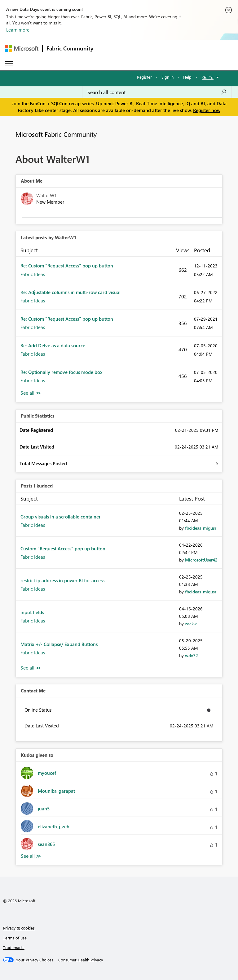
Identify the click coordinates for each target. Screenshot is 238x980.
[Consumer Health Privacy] (81, 960)
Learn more (18, 30)
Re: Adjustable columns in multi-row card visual (71, 292)
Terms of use (15, 938)
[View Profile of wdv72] (192, 655)
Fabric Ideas (33, 274)
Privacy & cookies (19, 928)
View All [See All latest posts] (31, 393)
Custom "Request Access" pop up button (63, 549)
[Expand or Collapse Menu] (9, 64)
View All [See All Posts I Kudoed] (31, 668)
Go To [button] (208, 77)
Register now (207, 110)
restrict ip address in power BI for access (62, 580)
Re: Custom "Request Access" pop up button (67, 266)
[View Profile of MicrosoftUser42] (201, 560)
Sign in (167, 77)
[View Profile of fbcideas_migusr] (201, 528)
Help (187, 77)
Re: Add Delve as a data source (53, 345)
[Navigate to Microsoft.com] (22, 48)
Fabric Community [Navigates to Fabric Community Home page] (70, 48)
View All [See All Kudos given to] (31, 856)
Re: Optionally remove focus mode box (62, 372)
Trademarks (14, 947)
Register (144, 77)
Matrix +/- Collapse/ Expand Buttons (59, 644)
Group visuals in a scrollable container (61, 517)
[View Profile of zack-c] (191, 624)
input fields (32, 612)
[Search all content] (157, 92)
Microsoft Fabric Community (56, 134)
